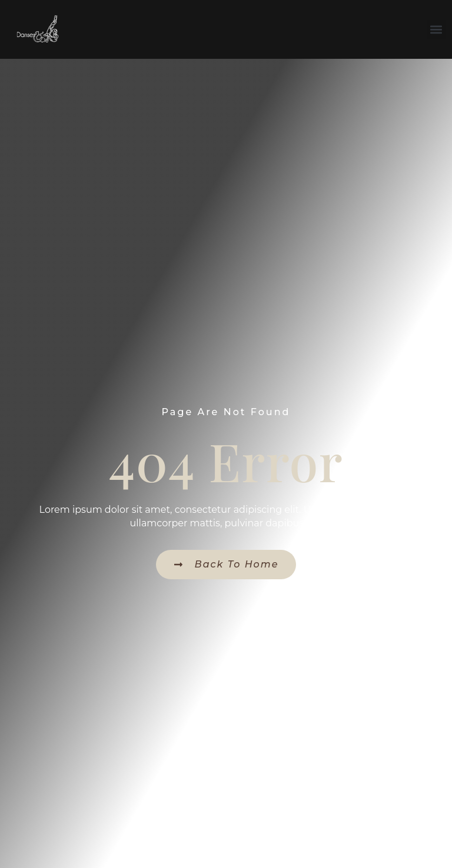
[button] (436, 30)
